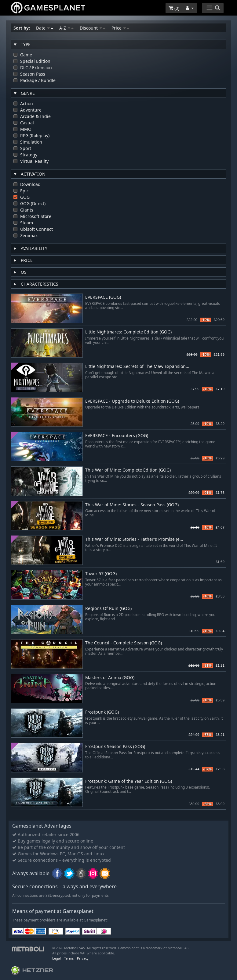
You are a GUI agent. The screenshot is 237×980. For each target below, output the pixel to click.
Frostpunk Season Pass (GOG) (115, 747)
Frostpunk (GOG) (102, 712)
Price (120, 28)
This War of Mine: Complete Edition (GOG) (128, 470)
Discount (93, 28)
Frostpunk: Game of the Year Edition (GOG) (129, 781)
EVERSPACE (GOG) (103, 297)
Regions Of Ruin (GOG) (108, 609)
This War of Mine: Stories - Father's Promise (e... (134, 539)
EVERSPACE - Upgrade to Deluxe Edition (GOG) (132, 401)
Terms (69, 958)
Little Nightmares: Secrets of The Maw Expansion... (137, 367)
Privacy (83, 958)
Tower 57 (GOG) (101, 574)
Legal (57, 958)
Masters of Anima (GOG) (110, 678)
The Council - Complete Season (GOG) (124, 643)
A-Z (66, 28)
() (174, 8)
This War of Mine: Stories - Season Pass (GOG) (132, 505)
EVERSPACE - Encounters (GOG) (117, 436)
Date (45, 28)
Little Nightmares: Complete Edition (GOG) (128, 332)
